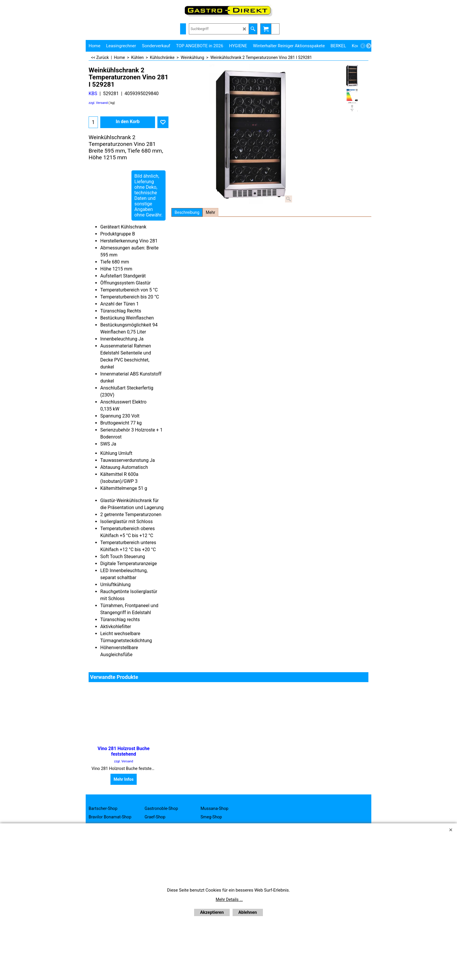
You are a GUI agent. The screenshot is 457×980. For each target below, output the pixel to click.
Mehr (210, 212)
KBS (93, 94)
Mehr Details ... (229, 899)
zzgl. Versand (98, 103)
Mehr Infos (124, 779)
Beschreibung (187, 212)
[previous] (363, 46)
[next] (369, 46)
